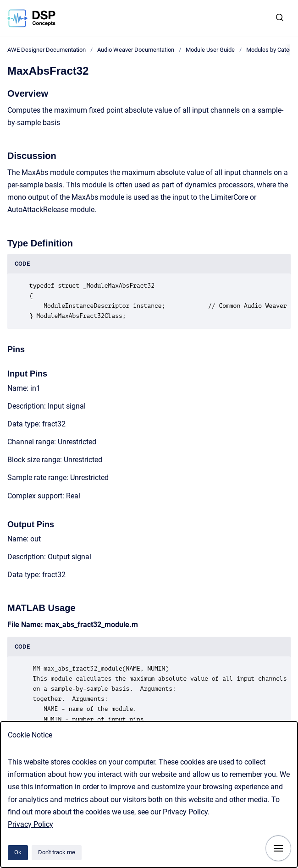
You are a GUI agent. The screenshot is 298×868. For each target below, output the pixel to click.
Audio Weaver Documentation (136, 50)
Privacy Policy (30, 824)
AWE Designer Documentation (47, 50)
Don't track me (57, 852)
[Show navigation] (278, 848)
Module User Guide (210, 50)
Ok (18, 852)
